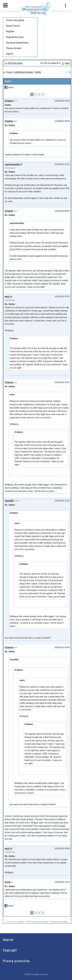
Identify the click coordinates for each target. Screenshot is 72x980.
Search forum (13, 26)
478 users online (15, 63)
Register (10, 31)
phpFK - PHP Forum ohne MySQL (34, 922)
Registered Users (15, 37)
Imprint (10, 54)
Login (67, 63)
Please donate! (14, 48)
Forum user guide (15, 20)
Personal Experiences (17, 43)
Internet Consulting (59, 922)
